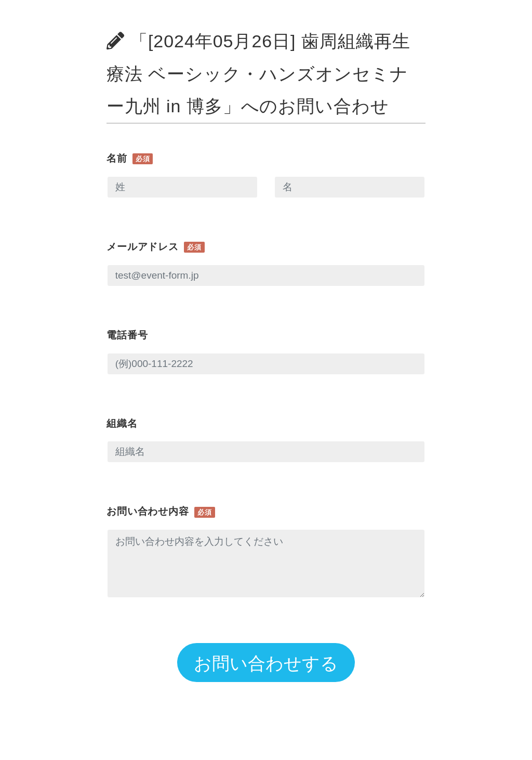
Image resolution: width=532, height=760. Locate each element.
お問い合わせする (266, 663)
